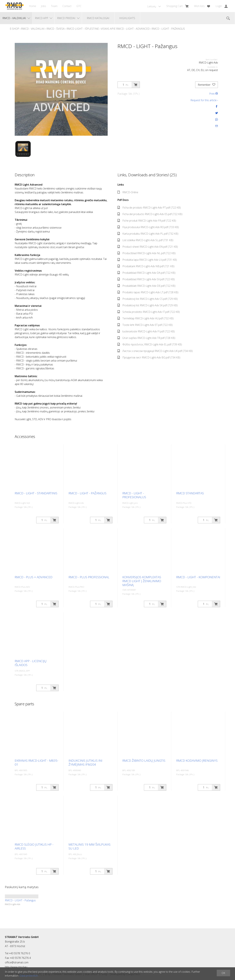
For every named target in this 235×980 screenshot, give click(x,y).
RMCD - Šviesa (56, 29)
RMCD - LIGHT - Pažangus (168, 29)
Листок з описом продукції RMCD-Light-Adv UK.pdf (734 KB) (155, 351)
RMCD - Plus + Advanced (34, 577)
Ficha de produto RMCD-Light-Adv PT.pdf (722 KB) (149, 208)
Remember (207, 85)
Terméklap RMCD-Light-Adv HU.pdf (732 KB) (146, 318)
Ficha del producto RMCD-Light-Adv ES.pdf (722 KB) (150, 214)
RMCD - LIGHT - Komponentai (198, 577)
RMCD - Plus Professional (89, 577)
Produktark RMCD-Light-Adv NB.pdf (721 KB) (146, 266)
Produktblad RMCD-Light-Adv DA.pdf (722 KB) (146, 273)
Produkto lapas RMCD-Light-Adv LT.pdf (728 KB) (148, 292)
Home (32, 6)
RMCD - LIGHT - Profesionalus (134, 495)
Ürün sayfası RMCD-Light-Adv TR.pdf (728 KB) (146, 338)
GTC (79, 6)
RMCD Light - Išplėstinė (83, 29)
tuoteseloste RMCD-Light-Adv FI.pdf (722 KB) (146, 331)
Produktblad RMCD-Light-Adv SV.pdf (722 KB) (146, 279)
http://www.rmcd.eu (16, 967)
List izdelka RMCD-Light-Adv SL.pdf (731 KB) (145, 240)
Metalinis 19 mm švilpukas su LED (90, 846)
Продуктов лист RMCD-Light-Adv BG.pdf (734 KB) (149, 357)
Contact (67, 6)
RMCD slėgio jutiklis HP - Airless (34, 846)
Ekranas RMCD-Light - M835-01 (36, 762)
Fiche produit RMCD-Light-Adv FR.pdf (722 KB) (147, 221)
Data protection (29, 976)
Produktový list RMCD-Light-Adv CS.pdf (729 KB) (148, 299)
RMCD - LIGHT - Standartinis (36, 493)
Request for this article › (204, 100)
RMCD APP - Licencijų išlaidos (31, 663)
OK (223, 973)
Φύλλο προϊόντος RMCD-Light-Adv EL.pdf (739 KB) (150, 344)
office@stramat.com (17, 962)
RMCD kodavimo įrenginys (197, 761)
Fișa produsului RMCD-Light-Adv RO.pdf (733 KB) (148, 227)
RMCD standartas (190, 493)
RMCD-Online (128, 192)
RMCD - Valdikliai (33, 29)
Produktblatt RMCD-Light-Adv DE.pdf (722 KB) (146, 286)
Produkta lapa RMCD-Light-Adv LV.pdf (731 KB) (147, 260)
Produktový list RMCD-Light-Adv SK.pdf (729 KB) (148, 305)
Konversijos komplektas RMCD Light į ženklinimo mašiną (142, 581)
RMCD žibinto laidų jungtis (144, 761)
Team (54, 6)
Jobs (43, 6)
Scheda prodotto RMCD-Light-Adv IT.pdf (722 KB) (149, 312)
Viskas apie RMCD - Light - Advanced (125, 29)
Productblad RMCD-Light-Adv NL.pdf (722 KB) (147, 253)
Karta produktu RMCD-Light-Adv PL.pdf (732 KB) (148, 234)
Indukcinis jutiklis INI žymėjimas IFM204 (85, 762)
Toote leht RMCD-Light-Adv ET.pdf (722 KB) (145, 325)
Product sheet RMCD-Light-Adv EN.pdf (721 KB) (148, 247)
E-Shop (14, 29)
